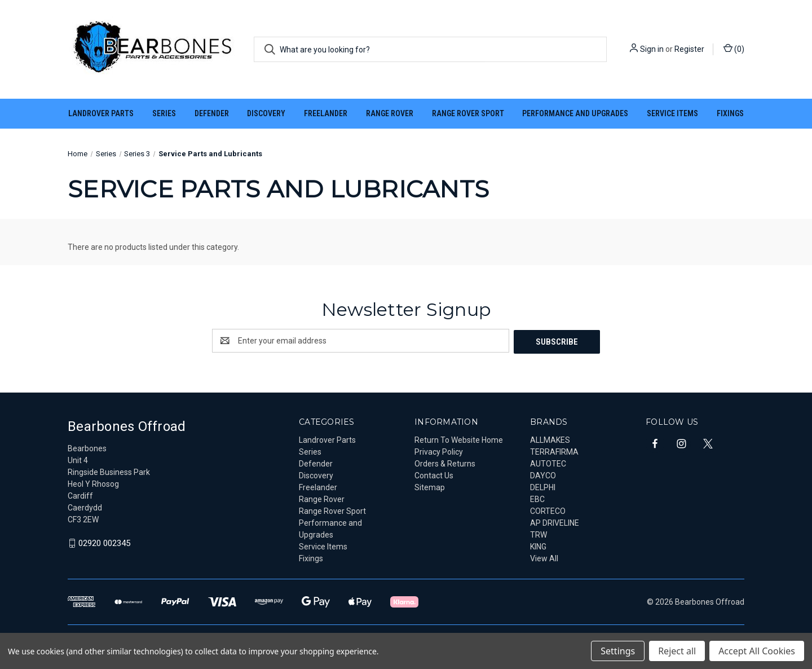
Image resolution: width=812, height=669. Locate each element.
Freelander (326, 113)
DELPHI (543, 486)
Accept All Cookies (757, 651)
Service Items (672, 113)
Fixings (730, 113)
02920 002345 (104, 543)
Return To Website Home (459, 439)
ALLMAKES (550, 439)
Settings (618, 651)
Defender (212, 113)
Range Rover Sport (468, 113)
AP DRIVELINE (555, 522)
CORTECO (548, 510)
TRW (539, 534)
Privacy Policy (439, 451)
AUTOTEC (548, 463)
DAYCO (543, 474)
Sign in (652, 49)
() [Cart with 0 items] (734, 49)
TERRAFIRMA (554, 451)
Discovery (266, 113)
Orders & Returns (445, 463)
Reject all (677, 651)
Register (689, 49)
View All (544, 557)
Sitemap (430, 486)
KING (538, 545)
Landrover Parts (101, 113)
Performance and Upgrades (575, 113)
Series (164, 113)
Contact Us (434, 474)
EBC (537, 498)
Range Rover (390, 113)
